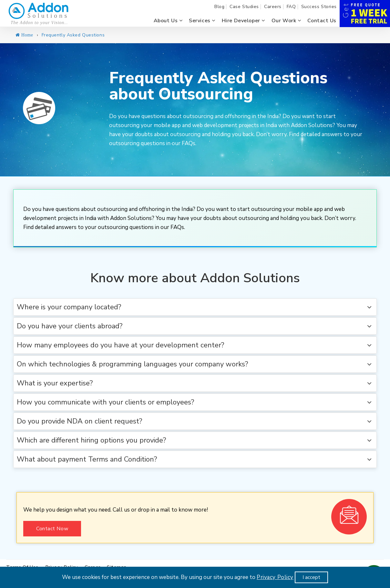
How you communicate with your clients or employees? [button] (105, 402)
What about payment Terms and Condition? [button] (87, 459)
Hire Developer (243, 21)
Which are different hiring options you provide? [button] (91, 440)
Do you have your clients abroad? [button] (70, 326)
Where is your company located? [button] (69, 307)
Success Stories (319, 7)
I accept (311, 577)
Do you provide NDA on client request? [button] (79, 421)
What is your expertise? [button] (55, 383)
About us (168, 21)
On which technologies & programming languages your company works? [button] (132, 364)
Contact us (322, 21)
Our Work (286, 21)
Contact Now (52, 529)
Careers (273, 7)
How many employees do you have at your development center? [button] (120, 345)
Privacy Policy (275, 577)
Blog (219, 7)
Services (202, 21)
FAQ (291, 7)
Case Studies (244, 7)
